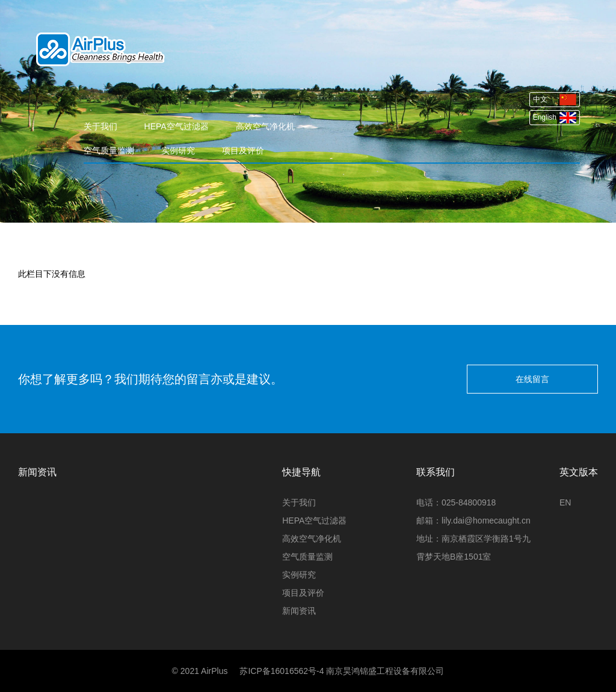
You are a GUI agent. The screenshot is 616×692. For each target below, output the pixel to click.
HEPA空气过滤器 (177, 126)
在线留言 (532, 379)
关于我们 (100, 126)
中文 (555, 100)
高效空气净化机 (265, 126)
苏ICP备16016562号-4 (282, 671)
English (555, 118)
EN (565, 502)
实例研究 (178, 150)
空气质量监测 (109, 150)
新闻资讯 (299, 611)
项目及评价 (243, 150)
